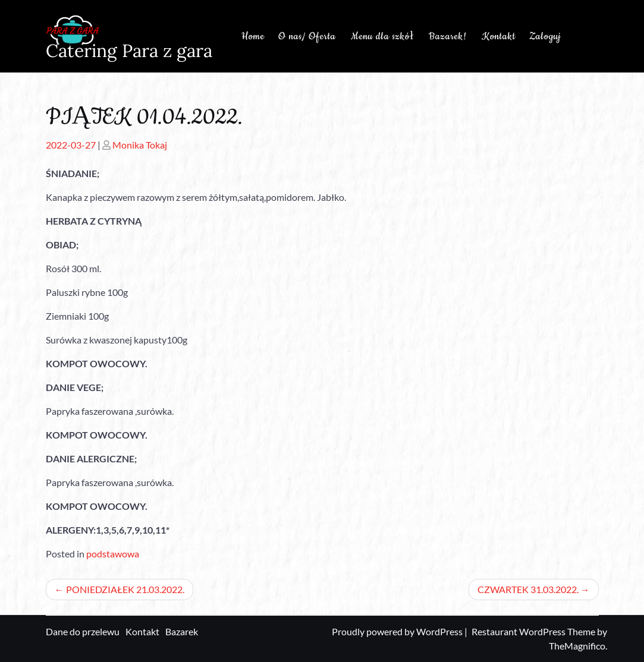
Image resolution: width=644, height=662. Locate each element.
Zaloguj (545, 36)
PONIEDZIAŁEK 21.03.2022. (125, 589)
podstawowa (113, 554)
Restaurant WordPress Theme (534, 631)
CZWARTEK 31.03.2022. (528, 589)
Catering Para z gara (129, 51)
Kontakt (499, 36)
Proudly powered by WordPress (398, 631)
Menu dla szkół (382, 36)
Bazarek (182, 631)
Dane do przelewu (83, 631)
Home (253, 36)
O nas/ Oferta (307, 36)
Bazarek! (448, 36)
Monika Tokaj (140, 145)
